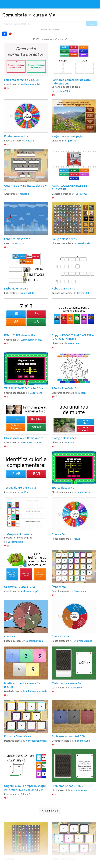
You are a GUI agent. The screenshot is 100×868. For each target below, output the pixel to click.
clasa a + (10, 636)
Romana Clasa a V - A (18, 736)
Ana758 (30, 141)
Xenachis (24, 194)
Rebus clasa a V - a (64, 288)
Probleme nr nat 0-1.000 (67, 786)
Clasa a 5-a (59, 534)
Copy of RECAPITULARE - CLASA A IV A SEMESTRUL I (73, 337)
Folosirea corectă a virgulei (21, 80)
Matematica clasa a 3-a (67, 683)
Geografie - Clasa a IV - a (20, 587)
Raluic (77, 539)
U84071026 (81, 194)
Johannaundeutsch (36, 691)
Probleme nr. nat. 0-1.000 (68, 736)
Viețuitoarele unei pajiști (68, 136)
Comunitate (15, 15)
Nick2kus (25, 492)
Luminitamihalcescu (31, 340)
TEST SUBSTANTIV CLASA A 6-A (24, 388)
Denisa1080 (83, 293)
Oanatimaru (75, 343)
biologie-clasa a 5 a (64, 438)
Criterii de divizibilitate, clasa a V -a (26, 187)
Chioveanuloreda (83, 641)
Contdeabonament (36, 741)
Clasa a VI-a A (60, 636)
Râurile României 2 (64, 388)
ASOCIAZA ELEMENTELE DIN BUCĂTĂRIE (70, 187)
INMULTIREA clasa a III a (20, 335)
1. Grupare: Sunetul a (18, 534)
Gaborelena (36, 393)
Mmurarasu (84, 492)
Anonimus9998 (82, 741)
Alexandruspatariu (31, 442)
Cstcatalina (80, 591)
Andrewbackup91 (30, 591)
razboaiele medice (16, 288)
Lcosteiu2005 (63, 91)
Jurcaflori (73, 141)
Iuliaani (82, 393)
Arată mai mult (50, 811)
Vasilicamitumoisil (30, 84)
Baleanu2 (26, 794)
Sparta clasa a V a (63, 488)
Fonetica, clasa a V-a (17, 239)
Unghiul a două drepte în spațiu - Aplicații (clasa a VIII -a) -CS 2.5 (26, 788)
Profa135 (20, 243)
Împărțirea (59, 587)
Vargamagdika (16, 542)
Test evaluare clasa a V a (20, 488)
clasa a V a (44, 15)
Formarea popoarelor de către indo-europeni (72, 82)
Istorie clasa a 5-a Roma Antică (24, 438)
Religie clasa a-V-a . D (66, 239)
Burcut (72, 442)
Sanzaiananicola (35, 641)
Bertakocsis (84, 243)
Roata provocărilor (16, 136)
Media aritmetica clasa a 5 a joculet (23, 685)
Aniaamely (77, 688)
